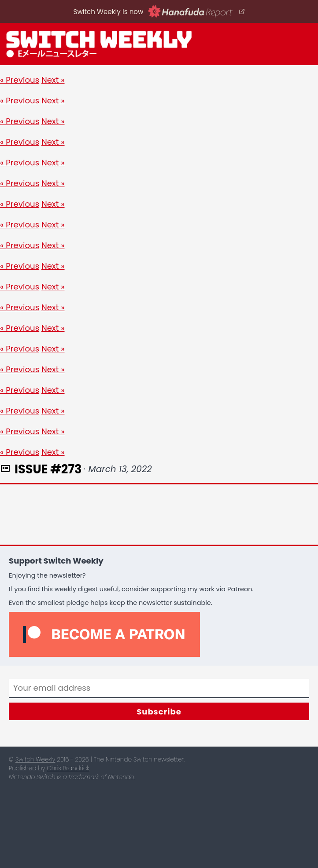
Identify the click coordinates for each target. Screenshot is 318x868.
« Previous (20, 80)
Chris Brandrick (68, 768)
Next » (53, 80)
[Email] (159, 689)
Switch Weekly (35, 760)
